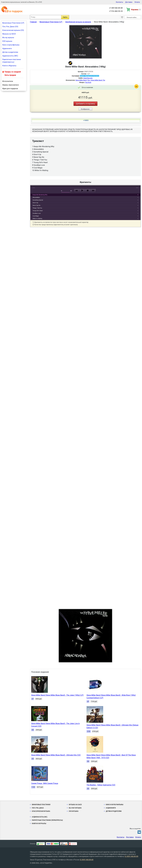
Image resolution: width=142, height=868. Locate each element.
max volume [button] (71, 191)
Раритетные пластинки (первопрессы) (12, 61)
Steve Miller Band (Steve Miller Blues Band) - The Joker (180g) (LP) (57, 695)
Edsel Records (88, 78)
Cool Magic (36, 216)
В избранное (85, 109)
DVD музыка (7, 41)
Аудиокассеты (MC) (10, 56)
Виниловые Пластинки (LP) (13, 23)
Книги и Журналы (9, 66)
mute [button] (62, 191)
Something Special (38, 200)
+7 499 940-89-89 (116, 8)
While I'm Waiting (37, 218)
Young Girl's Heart (38, 211)
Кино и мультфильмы (11, 45)
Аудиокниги (7, 48)
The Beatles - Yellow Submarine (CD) (101, 785)
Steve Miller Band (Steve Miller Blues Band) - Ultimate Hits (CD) (56, 755)
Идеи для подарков (10, 89)
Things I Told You (37, 208)
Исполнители (8, 81)
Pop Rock (88, 82)
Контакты (119, 2)
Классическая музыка (41, 811)
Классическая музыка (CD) (13, 30)
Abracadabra (36, 197)
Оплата (137, 2)
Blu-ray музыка (8, 38)
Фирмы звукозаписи (11, 85)
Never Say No (36, 205)
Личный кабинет (132, 17)
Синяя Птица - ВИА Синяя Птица (45, 783)
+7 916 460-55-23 (116, 11)
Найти (65, 17)
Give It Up (35, 203)
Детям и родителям (10, 52)
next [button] (93, 191)
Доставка (129, 2)
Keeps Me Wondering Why (40, 195)
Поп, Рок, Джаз (38, 808)
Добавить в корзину (85, 104)
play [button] (85, 170)
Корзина (136, 10)
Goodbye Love (37, 213)
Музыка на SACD (9, 34)
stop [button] (88, 191)
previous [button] (77, 191)
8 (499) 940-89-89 (132, 856)
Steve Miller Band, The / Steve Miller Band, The (90, 80)
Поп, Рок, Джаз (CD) (10, 27)
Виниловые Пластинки (41, 805)
